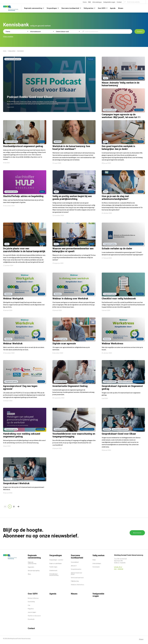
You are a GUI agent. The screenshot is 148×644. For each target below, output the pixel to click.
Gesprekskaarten (76, 569)
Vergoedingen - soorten (56, 560)
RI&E (89, 2)
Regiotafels (31, 567)
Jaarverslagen (32, 612)
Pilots (29, 574)
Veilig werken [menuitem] (89, 8)
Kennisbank (96, 567)
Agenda (53, 594)
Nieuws (74, 594)
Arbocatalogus (97, 2)
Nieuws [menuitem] (121, 8)
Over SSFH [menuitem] (102, 8)
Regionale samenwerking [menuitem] (33, 8)
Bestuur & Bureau (33, 598)
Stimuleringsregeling (34, 570)
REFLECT (74, 566)
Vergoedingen (56, 555)
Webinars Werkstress (77, 585)
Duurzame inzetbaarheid (77, 557)
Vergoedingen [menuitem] (52, 8)
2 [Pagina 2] (14, 507)
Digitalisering (75, 581)
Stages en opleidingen (56, 563)
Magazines (31, 609)
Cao (29, 605)
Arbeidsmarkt (53, 570)
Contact (119, 2)
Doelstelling (31, 602)
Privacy (141, 639)
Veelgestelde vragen (109, 2)
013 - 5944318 (119, 569)
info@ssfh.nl (118, 567)
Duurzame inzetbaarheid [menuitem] (70, 8)
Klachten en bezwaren (34, 616)
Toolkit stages (53, 567)
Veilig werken (12, 51)
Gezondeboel (75, 562)
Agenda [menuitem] (113, 8)
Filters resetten (8, 36)
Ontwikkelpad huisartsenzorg (54, 575)
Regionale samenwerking (34, 557)
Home (85, 2)
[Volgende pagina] (18, 507)
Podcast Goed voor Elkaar (77, 573)
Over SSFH (33, 594)
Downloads (31, 619)
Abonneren (137, 533)
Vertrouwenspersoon (77, 578)
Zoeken (140, 32)
